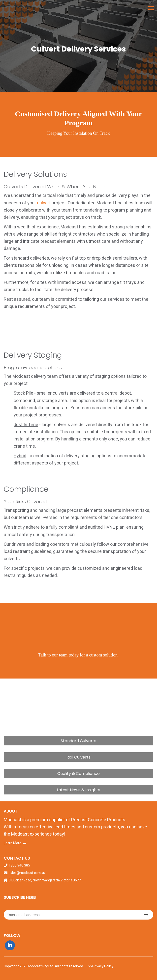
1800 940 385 (19, 866)
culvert (44, 203)
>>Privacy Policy (100, 966)
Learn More (13, 843)
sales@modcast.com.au (27, 873)
